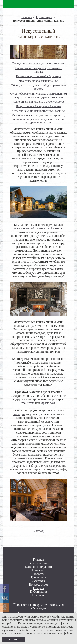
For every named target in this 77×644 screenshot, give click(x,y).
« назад (38, 531)
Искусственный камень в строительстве (39, 102)
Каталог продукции (39, 567)
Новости (38, 574)
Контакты (38, 595)
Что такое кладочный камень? (38, 81)
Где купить (38, 577)
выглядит (19, 414)
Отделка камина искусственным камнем (39, 111)
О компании (38, 563)
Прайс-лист (38, 570)
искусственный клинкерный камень (38, 228)
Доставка (39, 581)
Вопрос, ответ (39, 585)
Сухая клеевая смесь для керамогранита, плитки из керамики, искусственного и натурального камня (38, 119)
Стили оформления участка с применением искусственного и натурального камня (38, 95)
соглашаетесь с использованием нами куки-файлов (40, 633)
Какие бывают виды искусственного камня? (38, 70)
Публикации (44, 17)
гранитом (28, 403)
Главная (26, 17)
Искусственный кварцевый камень (38, 106)
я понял (14, 639)
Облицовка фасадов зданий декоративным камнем (38, 87)
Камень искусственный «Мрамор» (38, 76)
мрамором (48, 403)
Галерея (38, 588)
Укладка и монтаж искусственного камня (39, 63)
